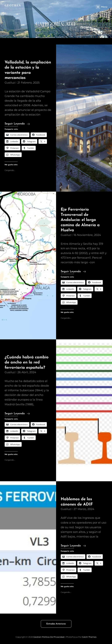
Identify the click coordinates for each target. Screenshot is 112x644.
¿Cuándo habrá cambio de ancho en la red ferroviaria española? (27, 363)
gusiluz (10, 83)
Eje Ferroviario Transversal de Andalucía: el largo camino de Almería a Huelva (80, 220)
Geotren (13, 5)
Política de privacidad (53, 637)
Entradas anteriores (56, 624)
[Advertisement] (56, 37)
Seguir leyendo (17, 124)
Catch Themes (89, 637)
